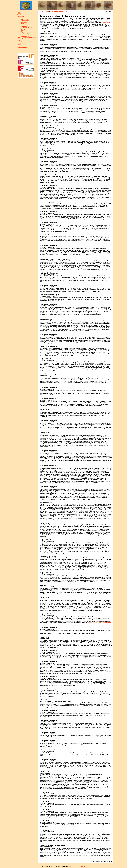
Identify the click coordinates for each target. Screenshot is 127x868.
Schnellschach (25, 21)
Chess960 (20, 39)
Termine (20, 15)
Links (19, 46)
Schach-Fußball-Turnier (27, 36)
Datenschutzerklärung (23, 47)
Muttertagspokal (26, 35)
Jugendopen (24, 32)
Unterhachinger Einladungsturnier (26, 26)
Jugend (19, 42)
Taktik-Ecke (21, 16)
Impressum (21, 49)
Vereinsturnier (25, 19)
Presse (19, 45)
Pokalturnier (24, 23)
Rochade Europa (107, 23)
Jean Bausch (72, 866)
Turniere (20, 18)
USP (19, 40)
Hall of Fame (24, 33)
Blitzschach (24, 22)
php (83, 866)
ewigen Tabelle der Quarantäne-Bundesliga (99, 623)
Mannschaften (21, 43)
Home (19, 12)
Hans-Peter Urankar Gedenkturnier (27, 38)
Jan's (22, 31)
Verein (19, 14)
